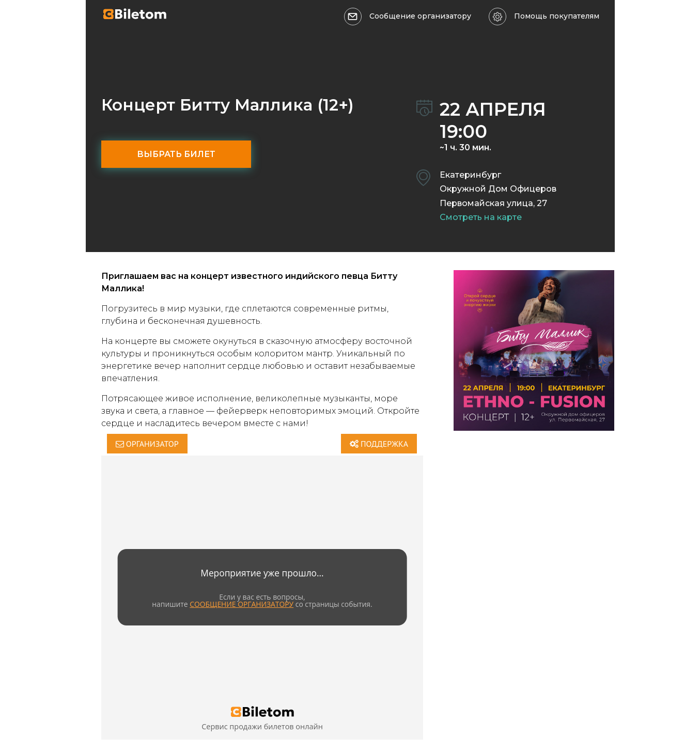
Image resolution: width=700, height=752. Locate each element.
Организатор (147, 444)
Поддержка (379, 444)
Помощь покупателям (557, 16)
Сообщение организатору (420, 16)
